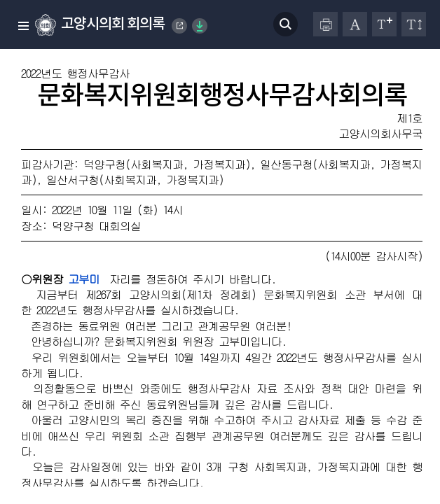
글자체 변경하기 (355, 24)
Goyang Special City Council (180, 26)
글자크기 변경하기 (384, 24)
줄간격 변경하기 (414, 24)
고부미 (84, 279)
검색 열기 (286, 24)
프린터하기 (325, 24)
